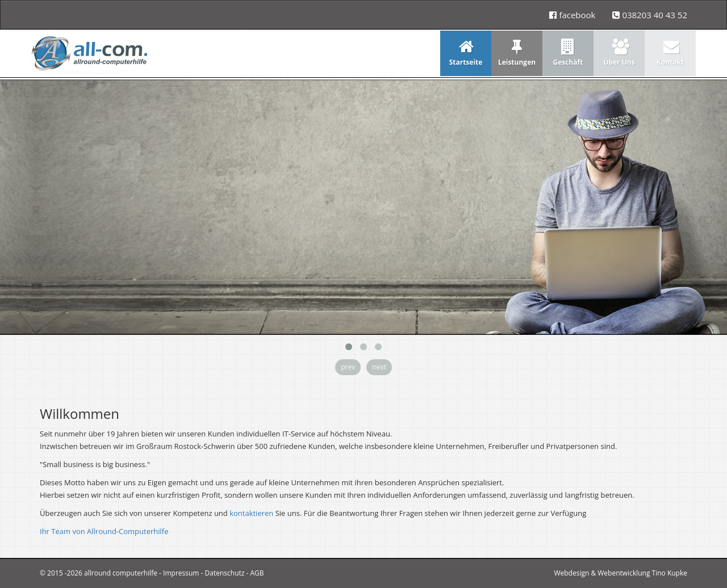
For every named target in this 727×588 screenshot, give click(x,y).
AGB (257, 573)
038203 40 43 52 (650, 15)
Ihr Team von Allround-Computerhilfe (104, 531)
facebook (572, 15)
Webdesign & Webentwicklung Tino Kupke (621, 573)
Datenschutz (225, 573)
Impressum (181, 573)
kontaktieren (251, 513)
